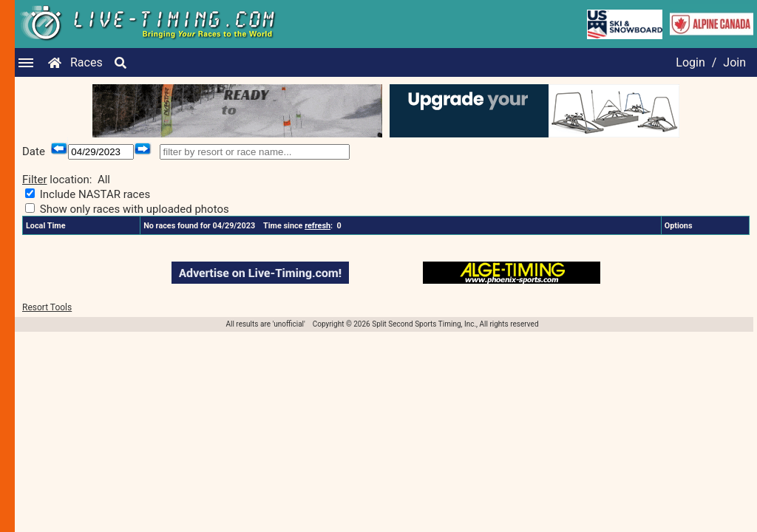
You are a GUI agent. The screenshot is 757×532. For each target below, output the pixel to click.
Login (690, 62)
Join (734, 62)
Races (86, 62)
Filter (35, 180)
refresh (318, 226)
